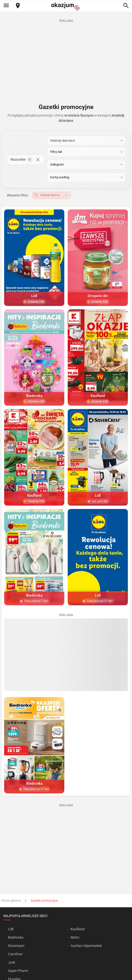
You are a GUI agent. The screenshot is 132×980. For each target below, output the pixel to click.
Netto (75, 937)
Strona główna (11, 900)
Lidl (11, 929)
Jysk (12, 962)
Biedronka (16, 937)
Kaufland (78, 929)
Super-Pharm (18, 971)
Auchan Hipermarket (86, 946)
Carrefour (15, 954)
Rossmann (16, 946)
